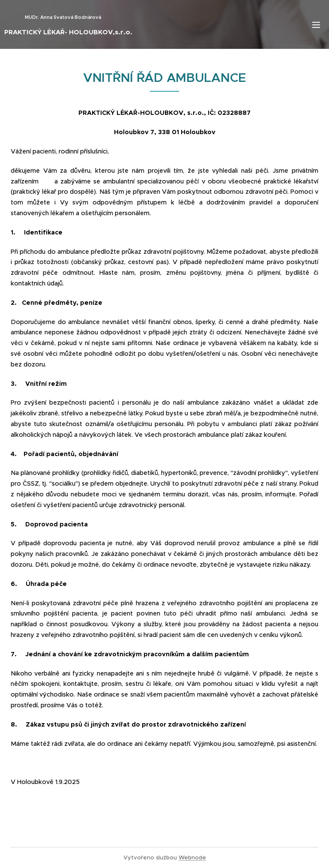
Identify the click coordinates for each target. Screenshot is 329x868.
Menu (316, 25)
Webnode (192, 857)
